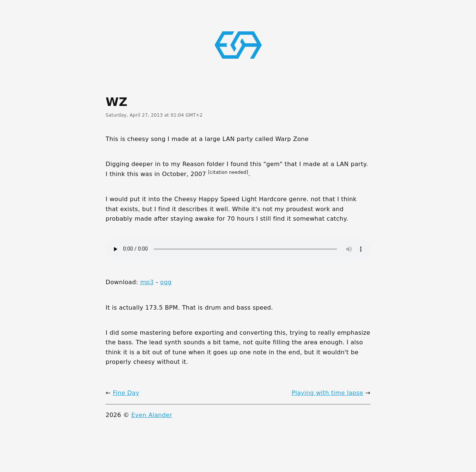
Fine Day (126, 393)
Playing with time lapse (328, 393)
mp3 (147, 282)
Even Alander (152, 415)
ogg (166, 282)
